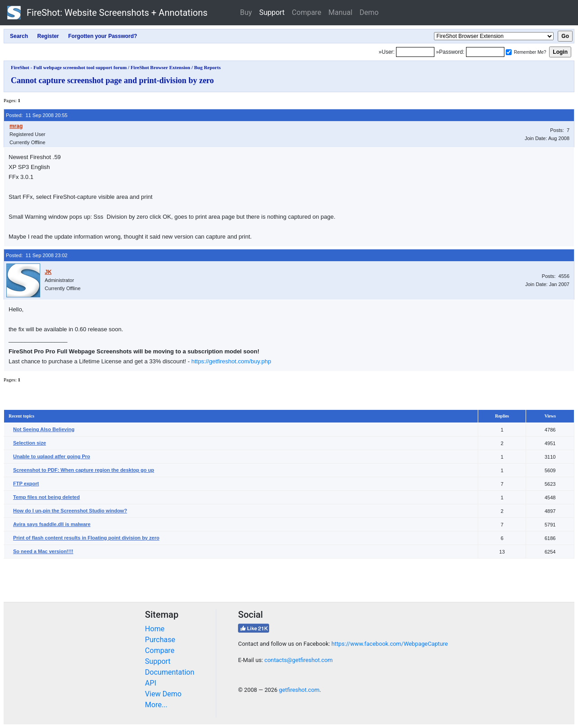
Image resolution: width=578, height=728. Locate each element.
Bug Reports (207, 67)
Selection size (30, 443)
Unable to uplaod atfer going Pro (52, 456)
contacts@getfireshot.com (299, 660)
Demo (369, 12)
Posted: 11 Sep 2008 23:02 (37, 255)
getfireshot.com (299, 690)
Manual (340, 12)
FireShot (107, 13)
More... (156, 705)
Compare (306, 12)
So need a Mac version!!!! (43, 551)
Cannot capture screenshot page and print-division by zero (112, 80)
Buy (246, 12)
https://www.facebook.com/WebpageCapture (390, 644)
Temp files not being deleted (47, 497)
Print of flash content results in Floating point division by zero (86, 538)
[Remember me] (509, 52)
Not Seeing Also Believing (44, 429)
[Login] (415, 52)
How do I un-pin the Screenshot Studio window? (70, 511)
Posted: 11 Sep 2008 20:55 (37, 115)
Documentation (170, 672)
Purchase (160, 640)
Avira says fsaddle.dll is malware (52, 524)
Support (272, 12)
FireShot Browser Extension (160, 67)
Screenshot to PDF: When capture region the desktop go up (84, 470)
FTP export (26, 484)
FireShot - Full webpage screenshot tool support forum (69, 67)
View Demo (163, 694)
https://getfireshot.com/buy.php (231, 361)
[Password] (485, 52)
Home (155, 629)
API (151, 683)
